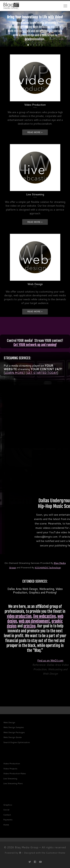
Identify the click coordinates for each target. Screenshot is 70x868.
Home (6, 825)
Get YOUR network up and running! (35, 345)
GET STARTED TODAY (42, 373)
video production (19, 616)
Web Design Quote (13, 737)
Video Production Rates (15, 773)
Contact (7, 815)
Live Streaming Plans (13, 783)
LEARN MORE (14, 373)
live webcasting (45, 616)
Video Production (12, 763)
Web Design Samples (14, 727)
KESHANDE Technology (48, 568)
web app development (34, 621)
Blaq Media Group (27, 847)
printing (30, 626)
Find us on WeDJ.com (50, 660)
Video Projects (10, 768)
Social (6, 810)
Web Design (9, 722)
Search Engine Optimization (17, 742)
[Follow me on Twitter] (30, 862)
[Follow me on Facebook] (35, 862)
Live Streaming (10, 778)
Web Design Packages (14, 732)
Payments (8, 819)
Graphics (8, 805)
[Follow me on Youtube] (40, 862)
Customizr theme (56, 853)
